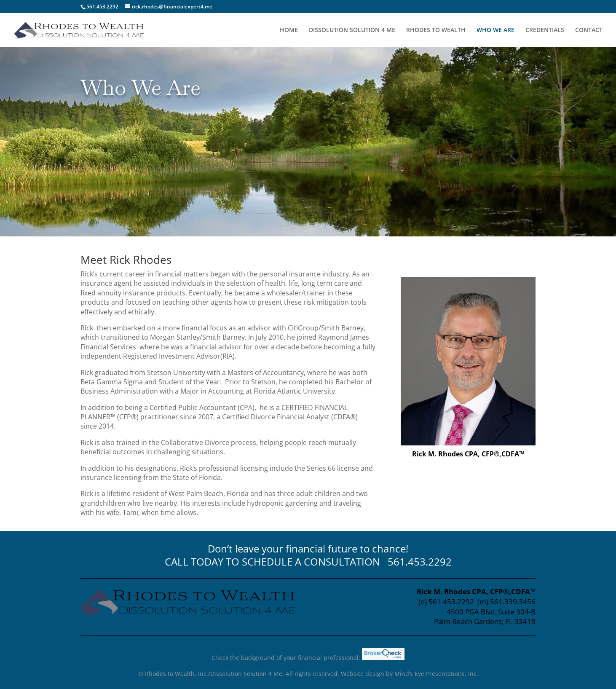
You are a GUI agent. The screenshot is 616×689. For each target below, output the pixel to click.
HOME (289, 30)
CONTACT (589, 30)
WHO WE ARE (495, 30)
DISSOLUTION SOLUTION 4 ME (352, 30)
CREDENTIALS (545, 30)
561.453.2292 (420, 562)
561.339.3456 (513, 602)
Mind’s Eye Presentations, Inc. (436, 674)
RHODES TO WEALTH (436, 30)
